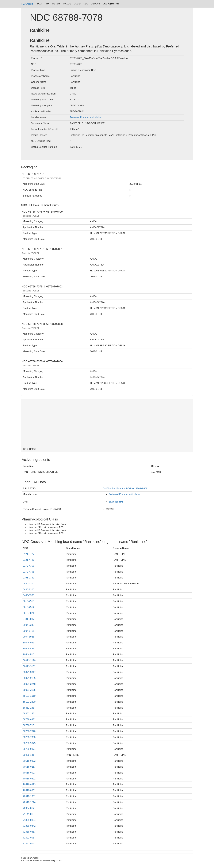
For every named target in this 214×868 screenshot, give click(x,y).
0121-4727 (29, 560)
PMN (47, 4)
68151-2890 (29, 702)
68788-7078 (29, 731)
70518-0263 (29, 767)
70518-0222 (29, 761)
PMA (39, 4)
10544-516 (29, 654)
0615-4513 (29, 601)
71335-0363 (29, 832)
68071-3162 (29, 666)
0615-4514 (29, 607)
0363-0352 (29, 578)
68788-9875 (29, 743)
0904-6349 (29, 625)
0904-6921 (29, 637)
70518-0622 (29, 779)
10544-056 (29, 643)
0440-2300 (29, 584)
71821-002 (29, 844)
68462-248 (29, 708)
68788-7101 (29, 725)
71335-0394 (29, 820)
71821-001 (29, 838)
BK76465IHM (116, 502)
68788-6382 (29, 719)
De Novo (56, 4)
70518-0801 (29, 790)
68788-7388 (29, 737)
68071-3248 (29, 684)
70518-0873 (29, 784)
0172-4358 (29, 572)
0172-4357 (29, 566)
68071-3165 (29, 690)
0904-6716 (29, 631)
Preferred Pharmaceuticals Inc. (86, 117)
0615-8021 (29, 613)
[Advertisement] (107, 423)
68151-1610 (29, 696)
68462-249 (29, 714)
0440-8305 (29, 595)
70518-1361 (29, 796)
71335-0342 (29, 826)
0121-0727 (29, 554)
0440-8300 (29, 590)
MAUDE (67, 4)
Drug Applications (111, 4)
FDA (27, 4)
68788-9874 (29, 749)
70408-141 (29, 755)
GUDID (77, 4)
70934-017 (29, 808)
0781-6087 (29, 619)
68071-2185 (29, 678)
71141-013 (29, 814)
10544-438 (29, 649)
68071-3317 (29, 672)
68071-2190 (29, 660)
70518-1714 (29, 802)
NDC (86, 4)
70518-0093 (29, 773)
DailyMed (95, 4)
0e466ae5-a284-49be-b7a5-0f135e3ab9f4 (125, 489)
